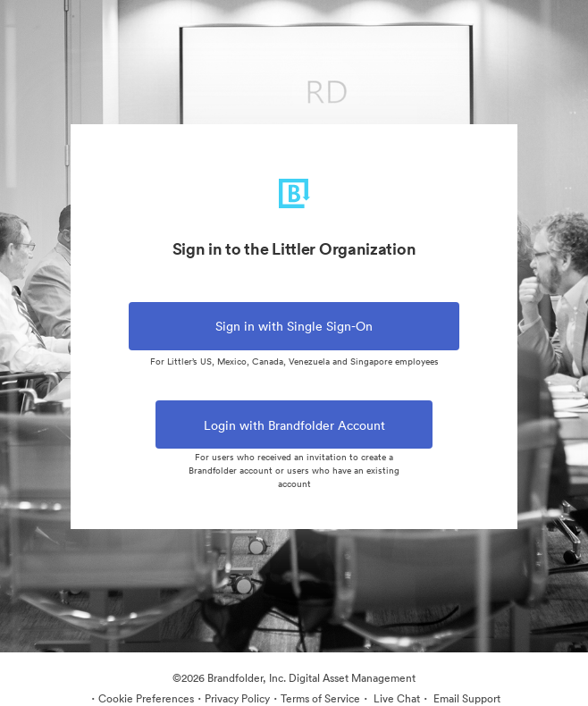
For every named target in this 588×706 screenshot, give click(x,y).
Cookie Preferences (146, 698)
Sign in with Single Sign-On (294, 326)
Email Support (466, 698)
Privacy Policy (237, 698)
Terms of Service (320, 698)
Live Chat (395, 698)
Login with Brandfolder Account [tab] (294, 433)
